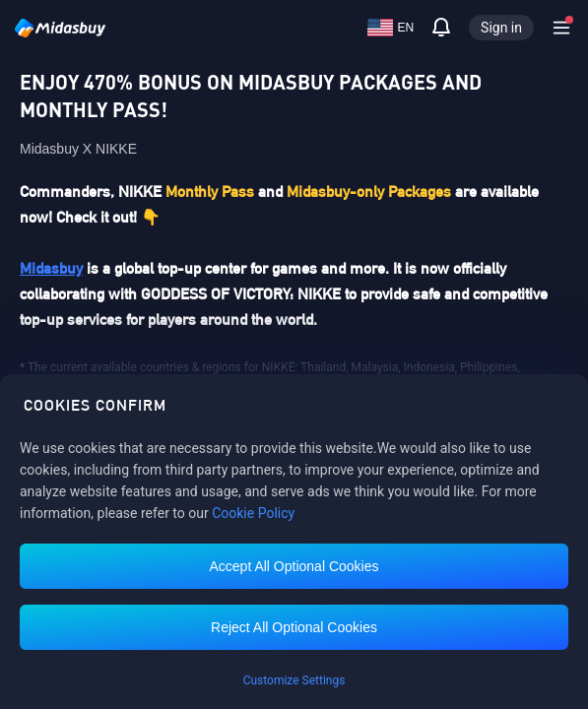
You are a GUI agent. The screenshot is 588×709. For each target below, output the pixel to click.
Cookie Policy (253, 513)
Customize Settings (294, 680)
